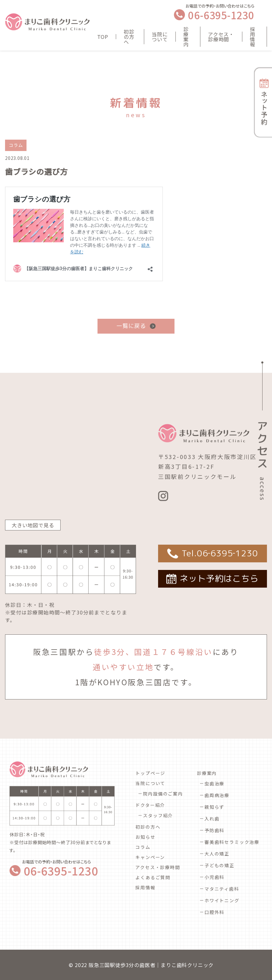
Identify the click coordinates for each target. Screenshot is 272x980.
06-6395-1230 (221, 15)
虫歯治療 (214, 783)
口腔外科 (214, 912)
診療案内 (186, 37)
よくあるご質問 (153, 877)
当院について (160, 37)
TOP (103, 37)
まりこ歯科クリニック (187, 965)
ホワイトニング (222, 900)
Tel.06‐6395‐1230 (220, 553)
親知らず (214, 807)
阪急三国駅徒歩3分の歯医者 (122, 965)
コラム (143, 847)
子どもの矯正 (219, 865)
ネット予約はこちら (219, 578)
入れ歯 (212, 819)
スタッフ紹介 (158, 815)
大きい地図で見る (33, 525)
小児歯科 (214, 877)
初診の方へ (129, 37)
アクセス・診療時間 (221, 37)
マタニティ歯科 (222, 889)
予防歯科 (214, 830)
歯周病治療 (217, 795)
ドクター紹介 (150, 805)
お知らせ (145, 837)
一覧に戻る (131, 326)
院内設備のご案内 (163, 794)
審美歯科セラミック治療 (232, 842)
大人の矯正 (217, 854)
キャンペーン (150, 857)
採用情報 (253, 37)
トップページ (150, 773)
